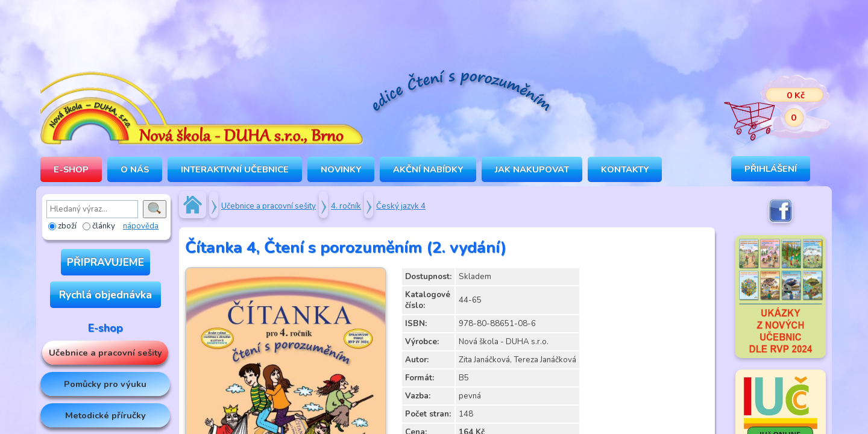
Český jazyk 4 (401, 206)
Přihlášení (771, 169)
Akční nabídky (428, 169)
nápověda (141, 226)
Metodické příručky (105, 415)
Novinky (341, 169)
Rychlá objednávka (105, 295)
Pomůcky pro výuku (105, 384)
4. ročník (346, 206)
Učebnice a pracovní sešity (105, 353)
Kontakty (625, 169)
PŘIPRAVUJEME (105, 262)
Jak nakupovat (532, 169)
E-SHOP (71, 169)
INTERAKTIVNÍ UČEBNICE (235, 169)
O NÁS (135, 169)
